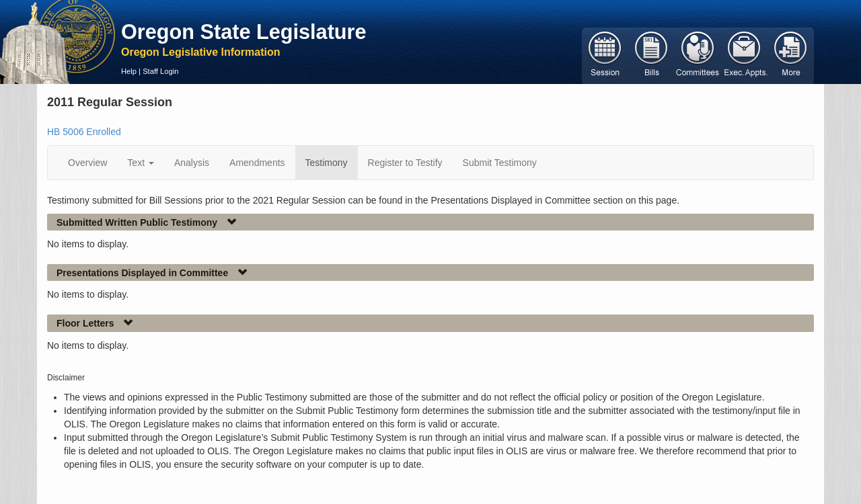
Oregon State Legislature (244, 32)
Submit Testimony (500, 163)
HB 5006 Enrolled (84, 132)
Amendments (257, 163)
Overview (87, 163)
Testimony (327, 163)
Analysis (192, 163)
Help (129, 71)
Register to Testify (405, 163)
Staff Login (160, 71)
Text (141, 163)
